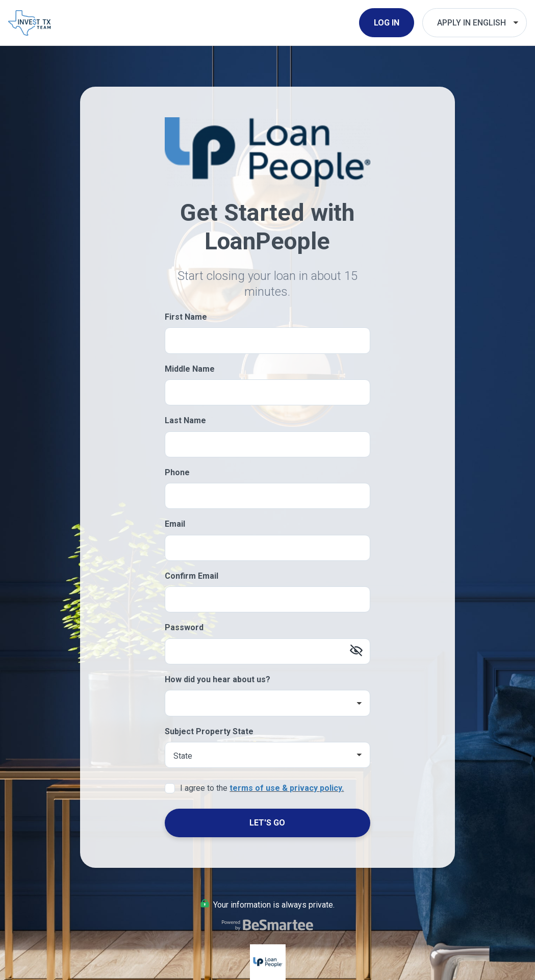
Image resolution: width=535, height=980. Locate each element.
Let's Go (267, 823)
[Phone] (267, 496)
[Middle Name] (267, 392)
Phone (177, 472)
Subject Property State (209, 731)
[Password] (267, 651)
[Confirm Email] (267, 599)
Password (184, 627)
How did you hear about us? (218, 679)
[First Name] (267, 340)
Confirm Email (192, 576)
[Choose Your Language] (475, 23)
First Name (186, 317)
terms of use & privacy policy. (287, 788)
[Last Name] (267, 444)
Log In (387, 23)
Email (175, 524)
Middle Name (190, 369)
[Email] (267, 548)
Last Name (185, 420)
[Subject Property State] (267, 755)
